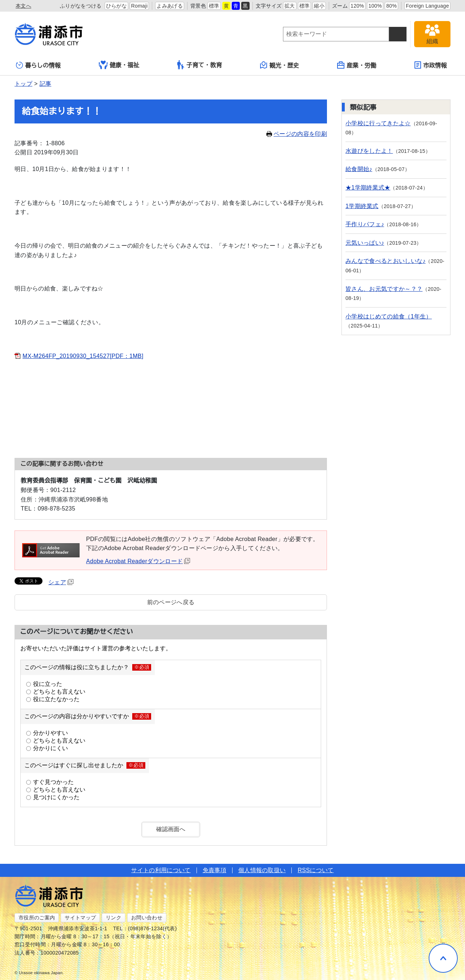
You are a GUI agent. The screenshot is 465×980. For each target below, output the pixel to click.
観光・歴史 (280, 65)
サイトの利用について (161, 870)
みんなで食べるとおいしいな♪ (385, 261)
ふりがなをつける (81, 6)
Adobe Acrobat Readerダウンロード (138, 561)
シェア (61, 582)
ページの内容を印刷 (297, 134)
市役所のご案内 (37, 918)
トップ (23, 84)
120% (357, 6)
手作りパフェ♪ (365, 224)
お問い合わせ (147, 918)
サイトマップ (80, 918)
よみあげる (170, 6)
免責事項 (215, 870)
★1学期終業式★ (368, 188)
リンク (114, 918)
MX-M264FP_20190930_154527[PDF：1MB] (83, 356)
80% (391, 6)
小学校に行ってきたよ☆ (378, 123)
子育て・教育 (200, 65)
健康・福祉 (119, 65)
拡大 (290, 6)
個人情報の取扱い (262, 870)
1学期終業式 (362, 206)
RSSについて (316, 870)
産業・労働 (357, 65)
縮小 (319, 6)
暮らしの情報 (38, 65)
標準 (214, 6)
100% (375, 6)
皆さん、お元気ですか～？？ (384, 289)
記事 (46, 84)
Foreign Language (427, 6)
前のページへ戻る (171, 602)
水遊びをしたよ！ (369, 151)
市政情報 (431, 65)
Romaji (139, 6)
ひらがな (116, 6)
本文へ (23, 6)
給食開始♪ (359, 169)
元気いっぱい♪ (365, 243)
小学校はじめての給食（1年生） (389, 316)
